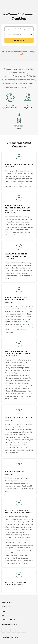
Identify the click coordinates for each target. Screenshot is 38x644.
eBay (27, 324)
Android (19, 265)
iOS (27, 265)
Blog (3, 611)
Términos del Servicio (9, 624)
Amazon (19, 324)
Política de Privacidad (9, 620)
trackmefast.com (20, 171)
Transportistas (7, 602)
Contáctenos (6, 607)
